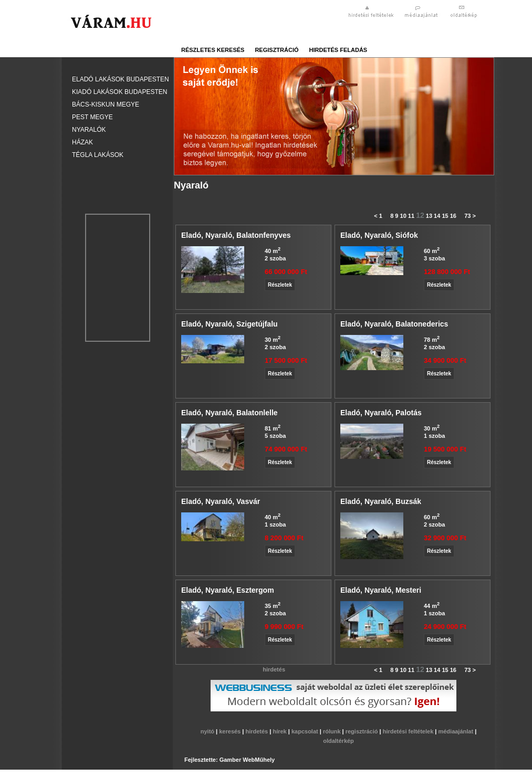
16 (453, 216)
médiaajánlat (456, 731)
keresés (231, 731)
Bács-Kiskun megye (106, 104)
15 (445, 216)
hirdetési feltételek (409, 731)
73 (467, 216)
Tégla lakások (98, 155)
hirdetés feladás (338, 50)
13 (429, 216)
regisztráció (277, 50)
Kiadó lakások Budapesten (119, 92)
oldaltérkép (338, 741)
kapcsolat (306, 731)
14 (437, 216)
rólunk (333, 731)
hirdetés (257, 731)
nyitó (208, 731)
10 (403, 216)
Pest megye (92, 117)
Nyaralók (89, 130)
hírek (280, 731)
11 (411, 216)
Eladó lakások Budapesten (121, 79)
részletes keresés (213, 50)
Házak (82, 142)
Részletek (280, 285)
